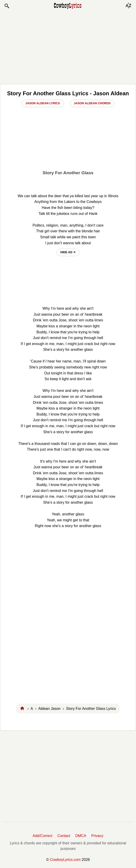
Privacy (97, 836)
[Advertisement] (68, 46)
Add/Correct (42, 836)
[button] (7, 6)
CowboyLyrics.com (65, 860)
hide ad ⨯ (68, 252)
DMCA (81, 836)
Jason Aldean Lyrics (43, 103)
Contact (64, 836)
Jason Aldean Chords (92, 103)
